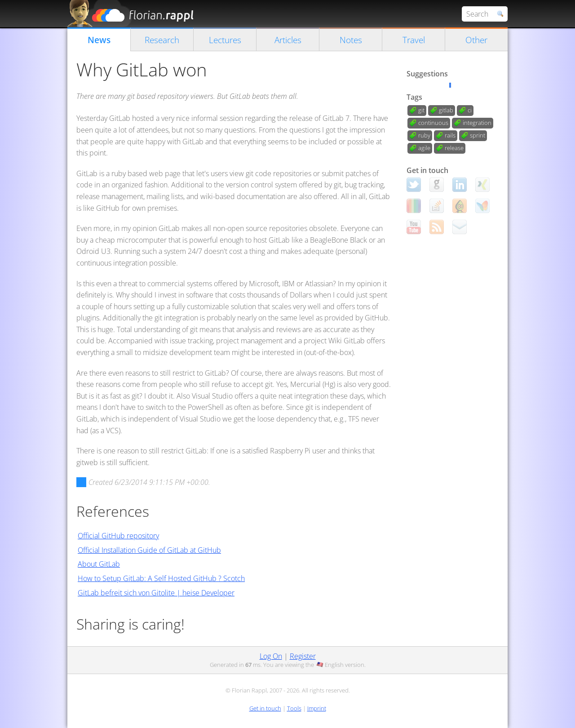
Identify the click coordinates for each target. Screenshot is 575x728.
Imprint (317, 708)
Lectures (225, 40)
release (454, 148)
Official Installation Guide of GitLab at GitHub (149, 550)
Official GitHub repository (118, 536)
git (421, 110)
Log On (271, 656)
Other (476, 40)
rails (450, 135)
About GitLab (99, 564)
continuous (433, 123)
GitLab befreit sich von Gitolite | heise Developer (156, 593)
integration (477, 123)
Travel (414, 40)
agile (424, 148)
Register (303, 656)
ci (470, 110)
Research (162, 40)
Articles (288, 40)
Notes (351, 40)
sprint (478, 135)
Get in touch (265, 708)
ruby (424, 135)
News (99, 40)
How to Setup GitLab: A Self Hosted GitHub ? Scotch (161, 578)
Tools (294, 708)
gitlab (446, 110)
